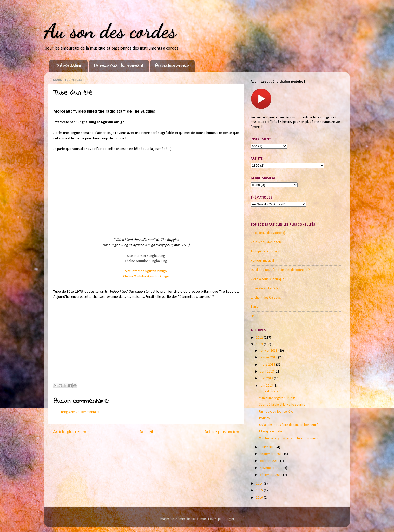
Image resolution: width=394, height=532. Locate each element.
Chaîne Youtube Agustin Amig (146, 276)
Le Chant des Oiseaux (266, 298)
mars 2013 (268, 365)
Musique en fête (271, 432)
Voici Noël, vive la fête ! (267, 242)
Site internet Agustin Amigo (146, 271)
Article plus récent (70, 432)
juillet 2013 (268, 447)
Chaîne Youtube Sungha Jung (146, 261)
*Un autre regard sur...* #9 (278, 398)
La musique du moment (119, 66)
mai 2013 (267, 379)
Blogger (229, 519)
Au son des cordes (110, 31)
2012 (260, 338)
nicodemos (199, 519)
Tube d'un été (269, 392)
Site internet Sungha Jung (146, 256)
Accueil (146, 432)
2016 (260, 498)
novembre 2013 (272, 468)
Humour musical (262, 261)
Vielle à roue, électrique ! (268, 279)
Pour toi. (265, 418)
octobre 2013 (270, 461)
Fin (253, 316)
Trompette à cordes (265, 251)
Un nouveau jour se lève (276, 412)
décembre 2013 (272, 475)
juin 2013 (267, 386)
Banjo (255, 307)
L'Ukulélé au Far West (266, 288)
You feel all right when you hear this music (289, 438)
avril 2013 (267, 372)
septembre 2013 (272, 454)
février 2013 (269, 358)
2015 (260, 491)
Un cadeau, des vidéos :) (268, 233)
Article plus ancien (222, 432)
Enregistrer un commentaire (80, 412)
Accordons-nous (172, 66)
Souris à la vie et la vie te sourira (282, 405)
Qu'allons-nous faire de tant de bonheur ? (280, 270)
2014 (260, 484)
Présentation (69, 66)
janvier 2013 (269, 351)
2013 (260, 345)
